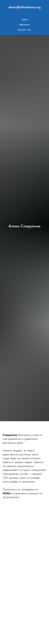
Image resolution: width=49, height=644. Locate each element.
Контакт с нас (24, 30)
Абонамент (24, 25)
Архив (25, 19)
